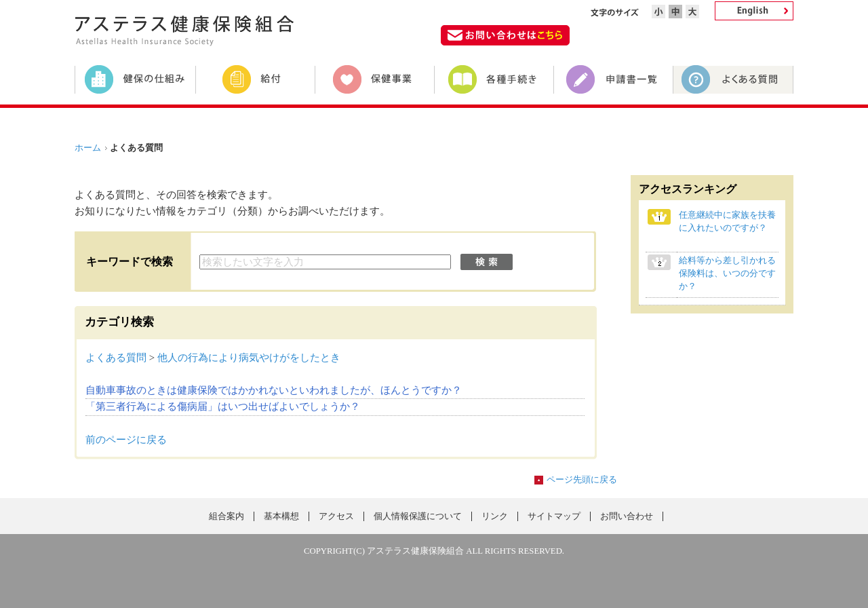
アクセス (336, 516)
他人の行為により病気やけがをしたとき (249, 358)
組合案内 (226, 516)
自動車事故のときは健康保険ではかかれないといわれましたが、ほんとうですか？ (274, 390)
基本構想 (281, 516)
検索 (487, 262)
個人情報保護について (418, 516)
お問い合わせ (627, 516)
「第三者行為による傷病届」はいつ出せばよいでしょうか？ (223, 406)
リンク (495, 516)
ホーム (88, 148)
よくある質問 (116, 358)
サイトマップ (554, 516)
